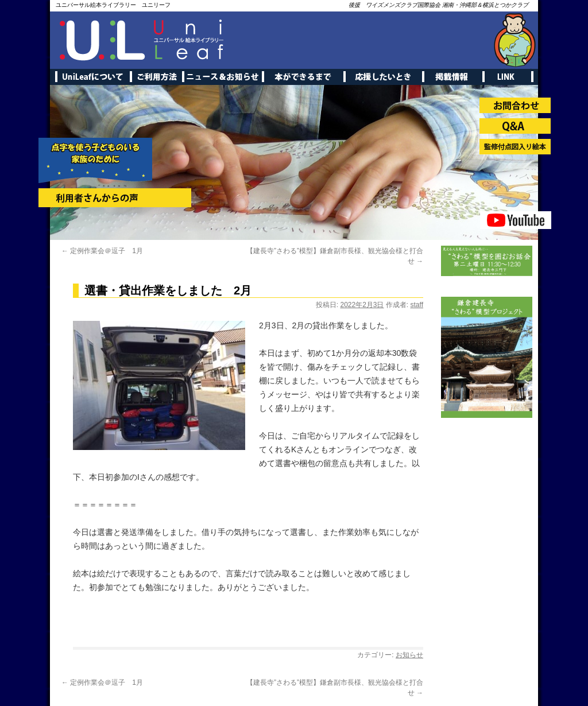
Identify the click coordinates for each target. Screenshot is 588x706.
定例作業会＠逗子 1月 (102, 251)
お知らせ (409, 655)
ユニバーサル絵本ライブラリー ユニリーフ (113, 5)
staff (417, 305)
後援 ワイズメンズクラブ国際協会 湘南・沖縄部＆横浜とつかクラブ (438, 5)
